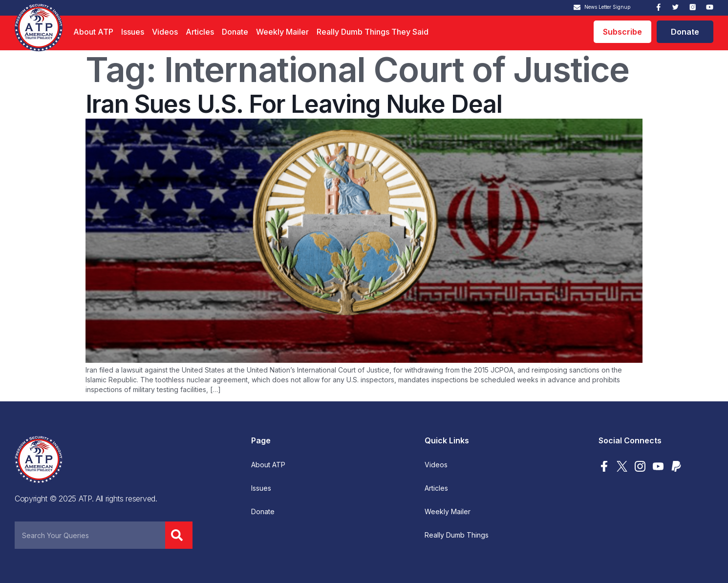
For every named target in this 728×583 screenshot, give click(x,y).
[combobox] (90, 535)
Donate (235, 32)
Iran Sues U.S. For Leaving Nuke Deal (294, 104)
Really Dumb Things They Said (373, 32)
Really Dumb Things (457, 535)
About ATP (93, 32)
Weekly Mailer (282, 32)
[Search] (179, 535)
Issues (133, 32)
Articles (200, 32)
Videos (165, 32)
